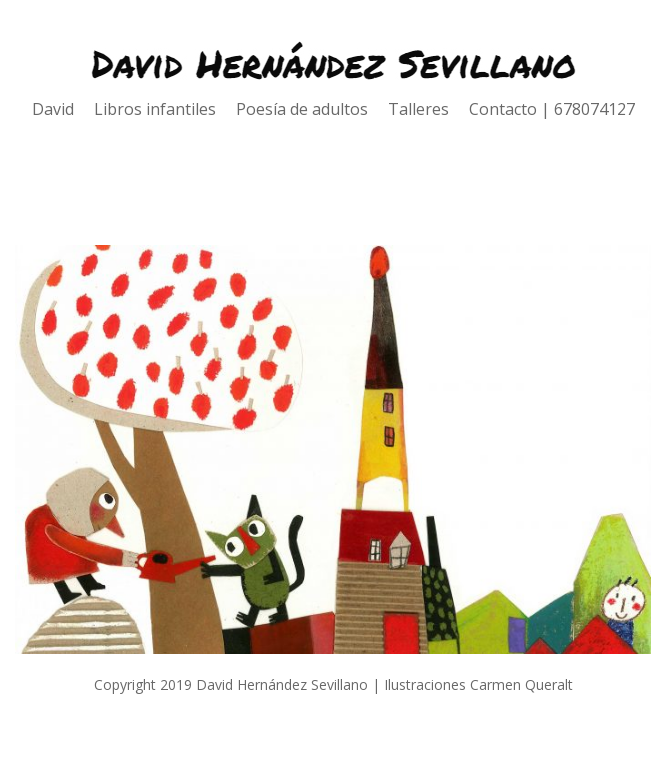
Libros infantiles (165, 109)
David (63, 109)
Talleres (428, 109)
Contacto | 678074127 (552, 109)
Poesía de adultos (312, 109)
